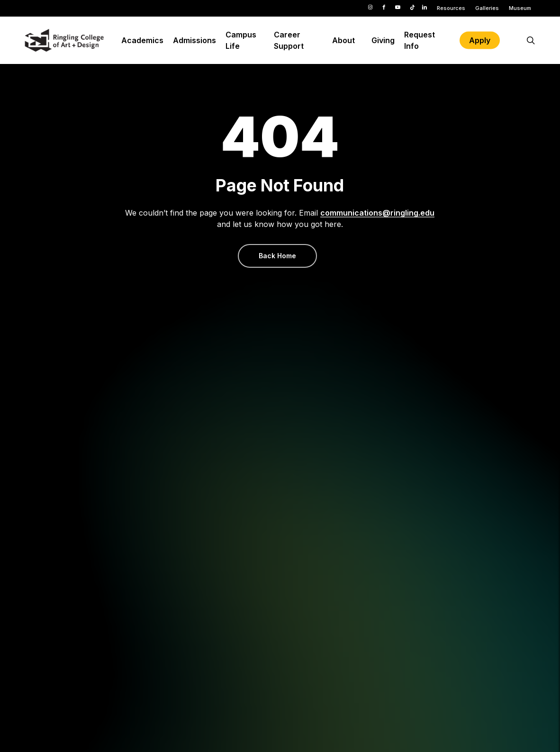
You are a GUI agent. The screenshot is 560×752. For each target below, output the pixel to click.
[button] (277, 256)
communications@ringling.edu (377, 213)
